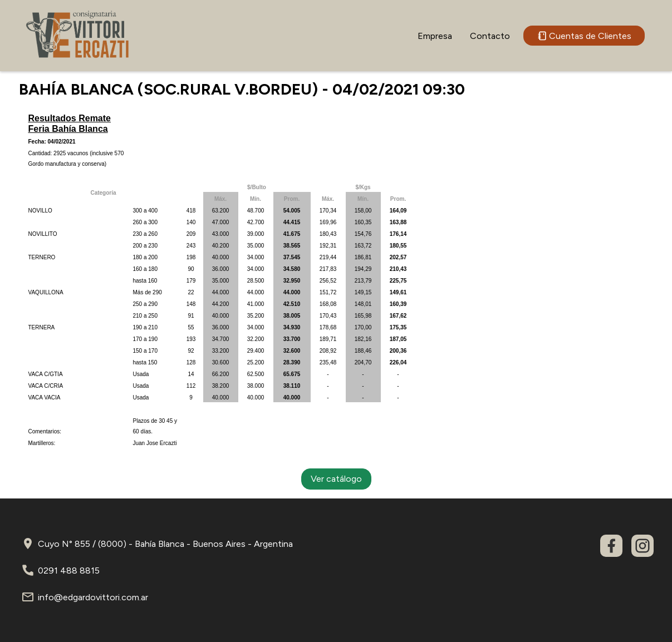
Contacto (490, 36)
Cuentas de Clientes (584, 36)
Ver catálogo (336, 479)
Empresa (435, 36)
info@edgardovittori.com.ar (93, 597)
